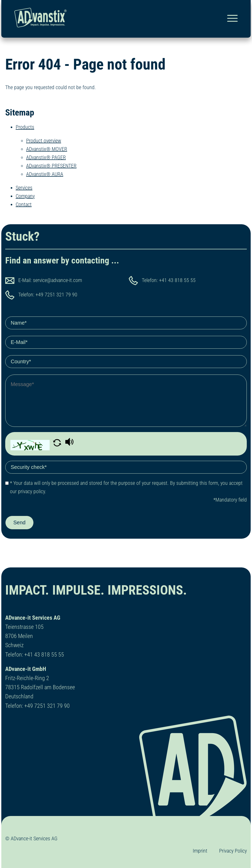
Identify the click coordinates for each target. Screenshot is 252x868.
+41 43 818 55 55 (177, 280)
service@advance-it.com (57, 280)
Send (19, 522)
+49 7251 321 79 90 (56, 295)
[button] (58, 445)
